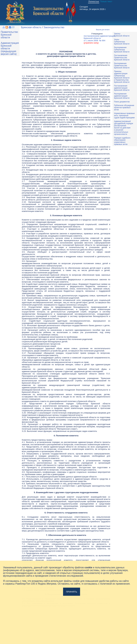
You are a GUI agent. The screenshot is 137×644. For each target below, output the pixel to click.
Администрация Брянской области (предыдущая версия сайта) (10, 48)
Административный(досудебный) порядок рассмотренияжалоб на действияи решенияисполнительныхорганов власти (124, 128)
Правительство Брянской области (9, 35)
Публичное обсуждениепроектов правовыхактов (124, 108)
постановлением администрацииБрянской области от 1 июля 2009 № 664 (99, 39)
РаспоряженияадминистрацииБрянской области (122, 96)
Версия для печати (103, 30)
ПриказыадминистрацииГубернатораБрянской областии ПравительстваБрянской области (122, 77)
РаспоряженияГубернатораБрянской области (122, 50)
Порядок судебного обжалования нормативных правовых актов (122, 141)
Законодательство (54, 27)
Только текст (106, 1)
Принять (71, 592)
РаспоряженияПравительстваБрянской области (122, 66)
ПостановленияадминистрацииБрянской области (122, 88)
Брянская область (31, 27)
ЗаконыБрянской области (122, 35)
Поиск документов (122, 102)
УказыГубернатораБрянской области (122, 42)
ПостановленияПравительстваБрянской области (122, 58)
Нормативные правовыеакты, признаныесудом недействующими (124, 116)
